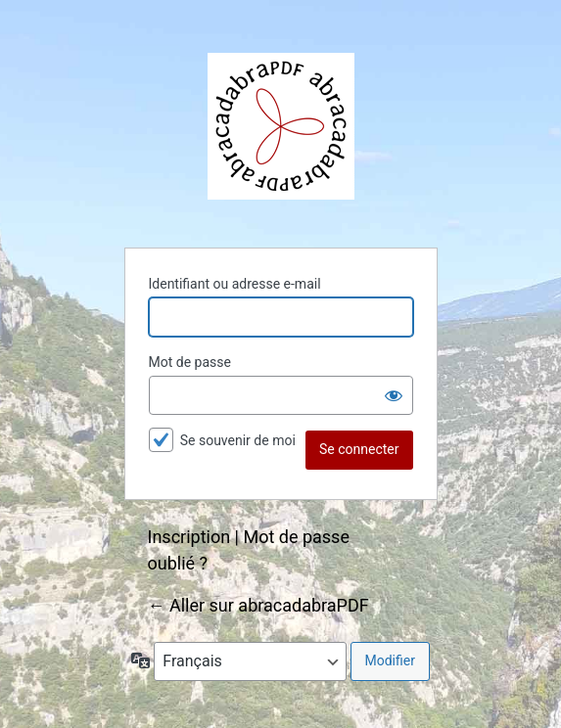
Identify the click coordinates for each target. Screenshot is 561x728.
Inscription (189, 537)
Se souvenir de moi (238, 440)
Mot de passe (190, 362)
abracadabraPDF (281, 126)
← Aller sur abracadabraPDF (258, 605)
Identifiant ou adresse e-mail (235, 284)
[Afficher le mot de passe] (394, 395)
